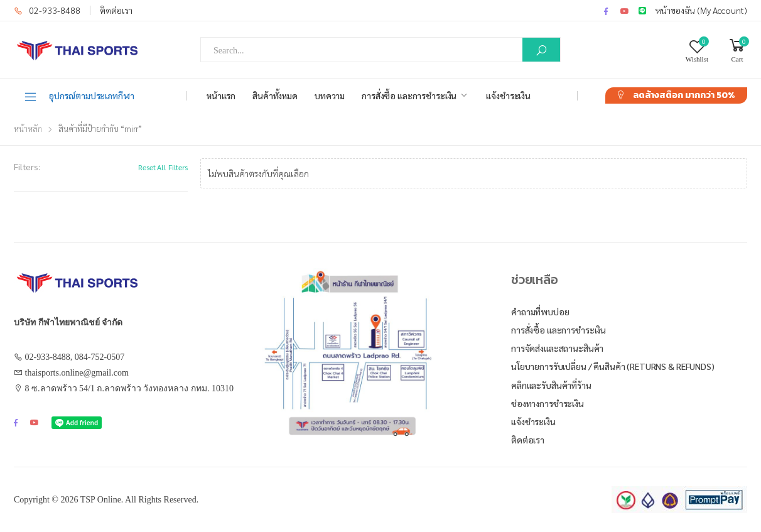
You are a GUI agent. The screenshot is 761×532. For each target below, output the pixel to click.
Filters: (27, 166)
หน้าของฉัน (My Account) (701, 10)
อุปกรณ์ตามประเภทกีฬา (79, 96)
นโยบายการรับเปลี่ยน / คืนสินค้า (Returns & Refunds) (613, 366)
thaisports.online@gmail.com (77, 373)
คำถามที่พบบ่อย (540, 312)
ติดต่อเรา (116, 10)
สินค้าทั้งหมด (275, 95)
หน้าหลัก (28, 128)
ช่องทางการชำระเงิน (548, 403)
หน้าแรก (221, 95)
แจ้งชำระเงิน (508, 95)
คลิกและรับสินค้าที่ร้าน (551, 385)
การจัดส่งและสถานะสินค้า (557, 348)
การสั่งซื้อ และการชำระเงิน (409, 95)
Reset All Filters (163, 167)
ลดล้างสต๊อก (684, 95)
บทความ (330, 95)
